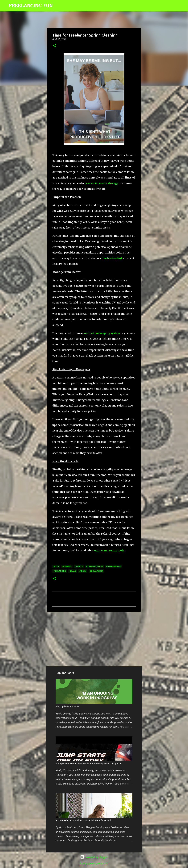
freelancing (60, 571)
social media (96, 571)
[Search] (57, 6)
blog (56, 566)
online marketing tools (109, 550)
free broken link (112, 258)
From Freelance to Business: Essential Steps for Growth (84, 820)
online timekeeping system (102, 333)
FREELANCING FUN (31, 6)
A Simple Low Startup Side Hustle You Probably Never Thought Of (88, 764)
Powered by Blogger (94, 857)
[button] (54, 46)
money (83, 571)
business (67, 566)
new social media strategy (101, 183)
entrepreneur (114, 566)
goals (73, 571)
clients (79, 566)
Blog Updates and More (67, 706)
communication (94, 566)
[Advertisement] (94, 639)
